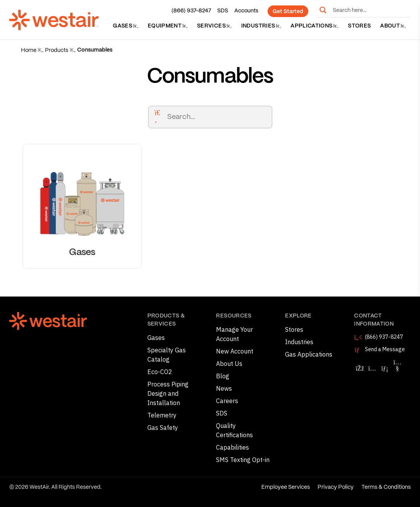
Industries (261, 26)
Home (29, 50)
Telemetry (162, 415)
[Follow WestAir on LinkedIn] (385, 368)
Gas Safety (163, 428)
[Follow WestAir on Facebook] (360, 368)
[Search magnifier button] (323, 10)
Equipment (168, 26)
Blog (223, 376)
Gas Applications (309, 354)
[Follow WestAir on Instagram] (372, 368)
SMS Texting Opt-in (243, 460)
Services (214, 26)
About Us (229, 364)
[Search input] (370, 10)
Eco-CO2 (160, 372)
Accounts (246, 11)
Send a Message (385, 349)
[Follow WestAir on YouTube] (398, 368)
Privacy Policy (336, 487)
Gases (126, 26)
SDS (223, 11)
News (224, 388)
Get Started (288, 12)
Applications (315, 26)
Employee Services (286, 487)
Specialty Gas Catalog (167, 355)
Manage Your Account (234, 334)
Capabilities (232, 447)
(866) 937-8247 (191, 11)
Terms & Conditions (386, 487)
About (393, 26)
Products (57, 50)
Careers (227, 401)
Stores (359, 26)
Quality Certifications (234, 430)
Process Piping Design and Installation (168, 393)
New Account (235, 351)
